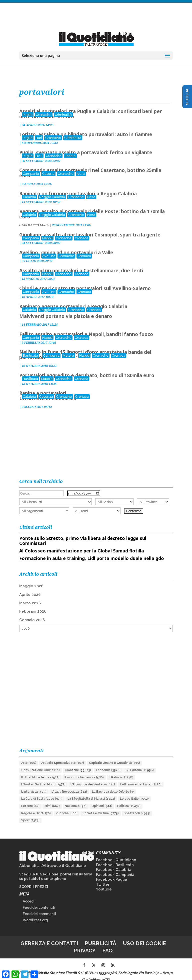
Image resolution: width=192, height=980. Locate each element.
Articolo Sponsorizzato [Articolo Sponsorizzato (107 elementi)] (63, 756)
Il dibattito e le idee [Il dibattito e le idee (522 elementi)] (40, 771)
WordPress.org (35, 914)
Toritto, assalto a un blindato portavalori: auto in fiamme (86, 128)
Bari (39, 131)
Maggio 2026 (31, 580)
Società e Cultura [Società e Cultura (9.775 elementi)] (101, 807)
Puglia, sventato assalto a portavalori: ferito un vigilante (86, 146)
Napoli (47, 232)
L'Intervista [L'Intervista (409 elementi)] (34, 785)
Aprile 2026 (30, 588)
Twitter (103, 878)
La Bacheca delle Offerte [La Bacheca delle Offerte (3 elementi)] (113, 785)
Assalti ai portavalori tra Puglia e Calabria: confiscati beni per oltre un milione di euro (90, 107)
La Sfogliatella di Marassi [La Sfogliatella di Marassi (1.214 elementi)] (91, 792)
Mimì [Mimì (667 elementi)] (52, 799)
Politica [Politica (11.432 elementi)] (129, 799)
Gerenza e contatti (49, 937)
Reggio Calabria (52, 190)
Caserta (48, 167)
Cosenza (46, 390)
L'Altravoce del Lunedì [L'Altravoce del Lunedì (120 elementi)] (141, 778)
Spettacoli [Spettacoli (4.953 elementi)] (137, 807)
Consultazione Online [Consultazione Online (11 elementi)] (40, 764)
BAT (39, 149)
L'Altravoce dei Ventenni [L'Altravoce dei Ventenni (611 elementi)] (93, 778)
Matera (68, 349)
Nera (81, 167)
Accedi (29, 895)
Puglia (28, 108)
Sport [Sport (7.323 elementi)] (30, 814)
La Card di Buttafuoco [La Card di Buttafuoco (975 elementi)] (42, 792)
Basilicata (30, 349)
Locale (70, 149)
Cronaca (81, 232)
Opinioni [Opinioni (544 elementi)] (102, 799)
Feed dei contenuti (39, 901)
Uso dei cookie (144, 937)
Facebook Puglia (111, 873)
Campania (31, 167)
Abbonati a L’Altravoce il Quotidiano (53, 859)
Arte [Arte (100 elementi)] (29, 756)
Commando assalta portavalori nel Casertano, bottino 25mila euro (90, 166)
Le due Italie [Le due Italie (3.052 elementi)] (134, 792)
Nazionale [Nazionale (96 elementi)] (76, 799)
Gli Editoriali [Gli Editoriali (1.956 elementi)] (140, 764)
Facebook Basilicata (115, 858)
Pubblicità (100, 937)
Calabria (29, 190)
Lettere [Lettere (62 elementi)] (30, 799)
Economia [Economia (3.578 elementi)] (108, 764)
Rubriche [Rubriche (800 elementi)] (67, 807)
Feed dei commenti (39, 907)
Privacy (84, 944)
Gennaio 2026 (32, 613)
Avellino (49, 249)
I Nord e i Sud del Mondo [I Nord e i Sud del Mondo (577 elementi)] (43, 778)
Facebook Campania (115, 868)
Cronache (44, 108)
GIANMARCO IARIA (34, 219)
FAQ (107, 944)
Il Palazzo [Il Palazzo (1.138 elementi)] (121, 771)
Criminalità (63, 108)
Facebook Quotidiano (116, 853)
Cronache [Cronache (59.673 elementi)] (78, 764)
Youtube (104, 883)
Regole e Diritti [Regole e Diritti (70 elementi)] (36, 807)
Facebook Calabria (114, 863)
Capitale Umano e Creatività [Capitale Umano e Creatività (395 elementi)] (114, 756)
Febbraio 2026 (33, 605)
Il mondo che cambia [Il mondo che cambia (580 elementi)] (84, 771)
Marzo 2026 (30, 597)
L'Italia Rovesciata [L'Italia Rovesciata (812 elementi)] (69, 785)
